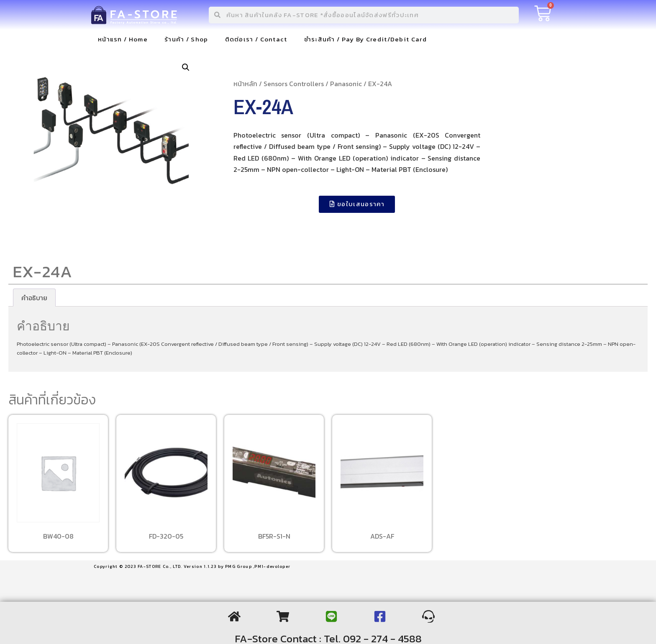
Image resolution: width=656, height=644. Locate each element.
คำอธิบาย (34, 298)
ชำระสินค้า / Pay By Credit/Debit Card (365, 39)
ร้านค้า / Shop (186, 39)
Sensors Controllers (294, 84)
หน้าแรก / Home (123, 39)
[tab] (34, 298)
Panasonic (346, 84)
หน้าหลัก (245, 84)
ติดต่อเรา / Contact (256, 39)
